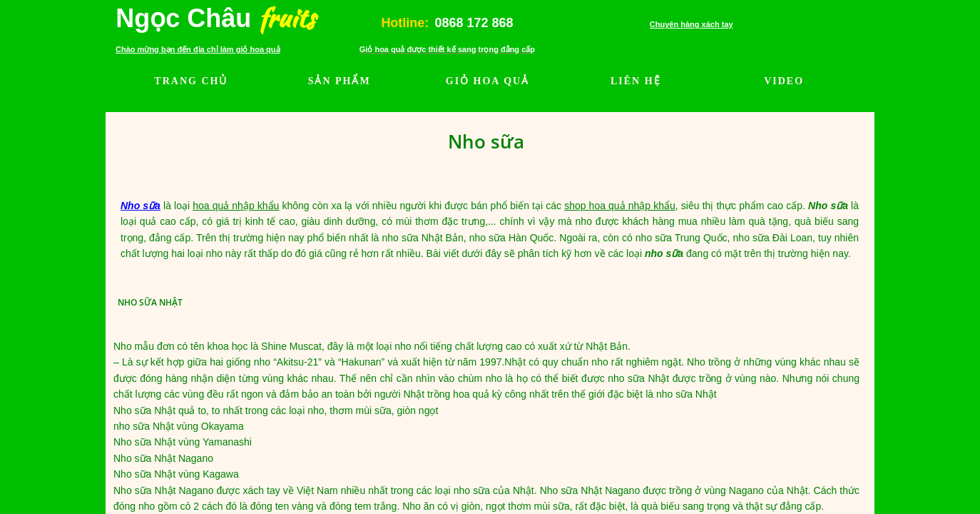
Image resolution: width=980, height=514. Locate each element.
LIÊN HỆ (636, 81)
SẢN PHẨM (340, 81)
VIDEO (784, 81)
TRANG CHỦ (191, 81)
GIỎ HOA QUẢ (488, 81)
